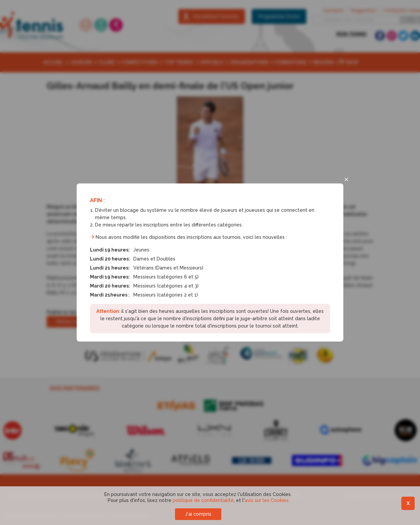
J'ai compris (198, 514)
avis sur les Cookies (267, 500)
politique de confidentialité (203, 500)
